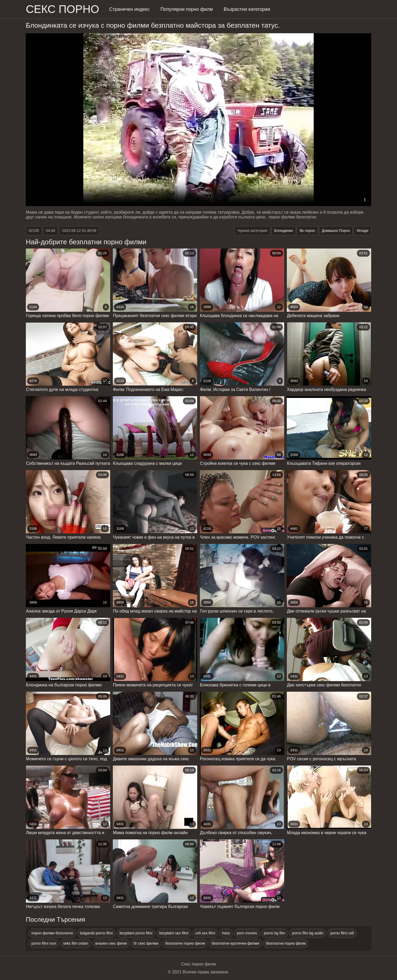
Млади (362, 231)
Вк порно (307, 231)
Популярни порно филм (187, 9)
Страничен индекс (129, 9)
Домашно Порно (336, 231)
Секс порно (62, 9)
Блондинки (284, 231)
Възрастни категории (247, 9)
